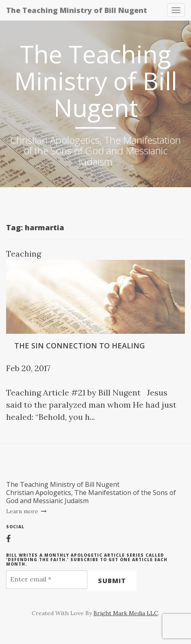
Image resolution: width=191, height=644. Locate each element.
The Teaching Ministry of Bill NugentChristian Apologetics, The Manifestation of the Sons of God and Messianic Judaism (91, 493)
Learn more (27, 511)
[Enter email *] (47, 580)
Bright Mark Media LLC (126, 613)
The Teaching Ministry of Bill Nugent (77, 10)
